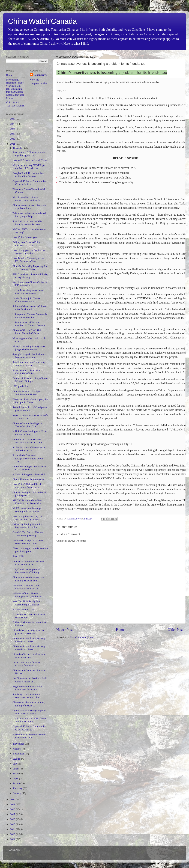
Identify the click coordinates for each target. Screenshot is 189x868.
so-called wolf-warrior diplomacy (134, 223)
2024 (13, 129)
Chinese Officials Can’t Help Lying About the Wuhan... (27, 332)
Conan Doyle (41, 75)
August (17, 759)
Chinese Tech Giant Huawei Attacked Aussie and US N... (28, 441)
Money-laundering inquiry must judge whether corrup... (29, 348)
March (17, 783)
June (16, 769)
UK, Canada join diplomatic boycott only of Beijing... (27, 571)
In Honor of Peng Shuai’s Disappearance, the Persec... (28, 595)
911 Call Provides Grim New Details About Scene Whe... (28, 502)
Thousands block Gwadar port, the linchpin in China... (30, 401)
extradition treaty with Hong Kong (108, 238)
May (16, 774)
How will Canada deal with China (30, 160)
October (18, 749)
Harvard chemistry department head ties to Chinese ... (28, 292)
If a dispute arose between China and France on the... (29, 720)
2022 (13, 139)
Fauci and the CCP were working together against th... (29, 154)
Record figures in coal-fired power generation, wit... (30, 409)
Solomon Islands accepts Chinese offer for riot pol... (29, 308)
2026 (13, 119)
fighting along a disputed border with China (147, 309)
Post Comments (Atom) (82, 637)
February (18, 788)
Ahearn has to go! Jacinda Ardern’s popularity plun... (30, 550)
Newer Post (65, 630)
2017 (13, 814)
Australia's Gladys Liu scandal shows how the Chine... (28, 542)
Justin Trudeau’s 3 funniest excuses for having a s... (26, 664)
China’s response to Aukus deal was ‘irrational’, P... (29, 563)
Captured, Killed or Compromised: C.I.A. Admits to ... (30, 183)
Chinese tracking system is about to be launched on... (29, 468)
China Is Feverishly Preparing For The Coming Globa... (30, 268)
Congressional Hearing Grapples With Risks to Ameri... (29, 712)
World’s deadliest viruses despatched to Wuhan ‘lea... (28, 199)
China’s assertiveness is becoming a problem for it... (30, 207)
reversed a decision (88, 234)
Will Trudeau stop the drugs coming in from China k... (27, 510)
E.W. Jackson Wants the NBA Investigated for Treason (28, 223)
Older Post (175, 630)
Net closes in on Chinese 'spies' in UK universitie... (30, 284)
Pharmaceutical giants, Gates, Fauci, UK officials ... (28, 372)
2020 (13, 799)
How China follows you (25, 237)
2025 (13, 124)
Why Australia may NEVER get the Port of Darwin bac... (29, 167)
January (17, 793)
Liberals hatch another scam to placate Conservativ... (28, 632)
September (19, 754)
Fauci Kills (18, 556)
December (19, 148)
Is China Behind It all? (24, 610)
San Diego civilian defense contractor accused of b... (27, 696)
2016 (13, 819)
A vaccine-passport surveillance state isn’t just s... (29, 616)
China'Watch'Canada (42, 21)
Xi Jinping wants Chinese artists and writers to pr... (29, 449)
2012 (13, 839)
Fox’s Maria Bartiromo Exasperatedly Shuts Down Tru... (28, 458)
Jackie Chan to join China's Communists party (26, 300)
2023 (13, 134)
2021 (13, 144)
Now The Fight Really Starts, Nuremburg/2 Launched (27, 603)
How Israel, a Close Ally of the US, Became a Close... (28, 260)
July (16, 764)
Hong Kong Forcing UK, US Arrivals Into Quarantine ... (28, 518)
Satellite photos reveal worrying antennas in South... (29, 364)
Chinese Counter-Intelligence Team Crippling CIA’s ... (27, 425)
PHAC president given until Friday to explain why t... (30, 276)
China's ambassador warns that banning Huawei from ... (28, 579)
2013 (13, 834)
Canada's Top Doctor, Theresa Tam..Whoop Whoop (28, 534)
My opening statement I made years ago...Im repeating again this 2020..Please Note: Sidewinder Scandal (15, 89)
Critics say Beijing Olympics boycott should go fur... (27, 526)
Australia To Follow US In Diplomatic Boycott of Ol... (28, 587)
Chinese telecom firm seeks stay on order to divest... (29, 640)
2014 (13, 829)
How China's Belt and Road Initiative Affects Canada (27, 486)
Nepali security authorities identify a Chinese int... (30, 417)
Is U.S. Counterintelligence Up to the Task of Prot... (30, 433)
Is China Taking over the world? (29, 474)
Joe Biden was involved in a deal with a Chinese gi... (29, 680)
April (16, 778)
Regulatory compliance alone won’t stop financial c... (27, 688)
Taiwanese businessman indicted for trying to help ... (29, 215)
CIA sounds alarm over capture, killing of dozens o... (29, 704)
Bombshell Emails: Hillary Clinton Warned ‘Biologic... (30, 380)
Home (120, 630)
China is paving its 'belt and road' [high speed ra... (29, 494)
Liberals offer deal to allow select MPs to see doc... (30, 656)
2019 (13, 804)
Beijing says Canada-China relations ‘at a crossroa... (26, 244)
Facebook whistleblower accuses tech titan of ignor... (29, 736)
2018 (13, 809)
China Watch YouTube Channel (15, 104)
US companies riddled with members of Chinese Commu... (30, 324)
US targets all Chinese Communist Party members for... (30, 316)
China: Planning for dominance (28, 479)
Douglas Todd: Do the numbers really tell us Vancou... (28, 175)
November (19, 744)
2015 (13, 824)
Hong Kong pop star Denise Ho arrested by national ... (29, 252)
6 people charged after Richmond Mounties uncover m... (29, 356)
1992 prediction (21, 386)
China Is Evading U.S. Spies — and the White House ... (29, 393)
